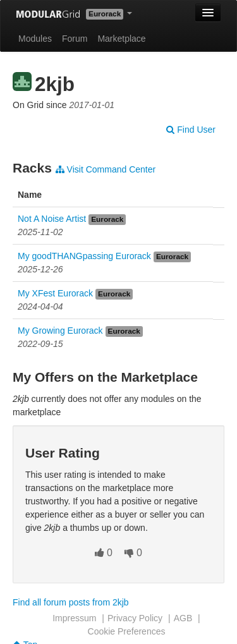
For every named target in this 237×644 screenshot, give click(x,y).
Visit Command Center (106, 169)
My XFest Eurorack (55, 293)
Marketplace (121, 39)
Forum (75, 39)
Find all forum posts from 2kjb (71, 602)
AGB (183, 618)
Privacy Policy (135, 618)
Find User (191, 130)
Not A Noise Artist (52, 219)
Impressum (74, 618)
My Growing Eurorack (60, 331)
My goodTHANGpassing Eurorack (84, 256)
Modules (35, 39)
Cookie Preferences (127, 631)
